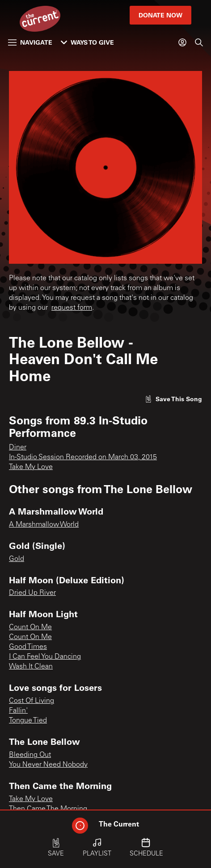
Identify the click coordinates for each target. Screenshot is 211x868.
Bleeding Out (30, 755)
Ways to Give (87, 42)
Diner (18, 448)
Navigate (30, 42)
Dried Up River (32, 593)
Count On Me (30, 627)
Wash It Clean (31, 667)
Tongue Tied (28, 721)
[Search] (199, 42)
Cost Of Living (32, 701)
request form (72, 308)
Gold (17, 559)
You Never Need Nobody (48, 765)
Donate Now (160, 15)
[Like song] (173, 399)
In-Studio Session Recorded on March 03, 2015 (83, 457)
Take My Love (31, 467)
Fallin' (18, 711)
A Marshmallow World (44, 525)
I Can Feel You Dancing (45, 657)
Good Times (28, 647)
